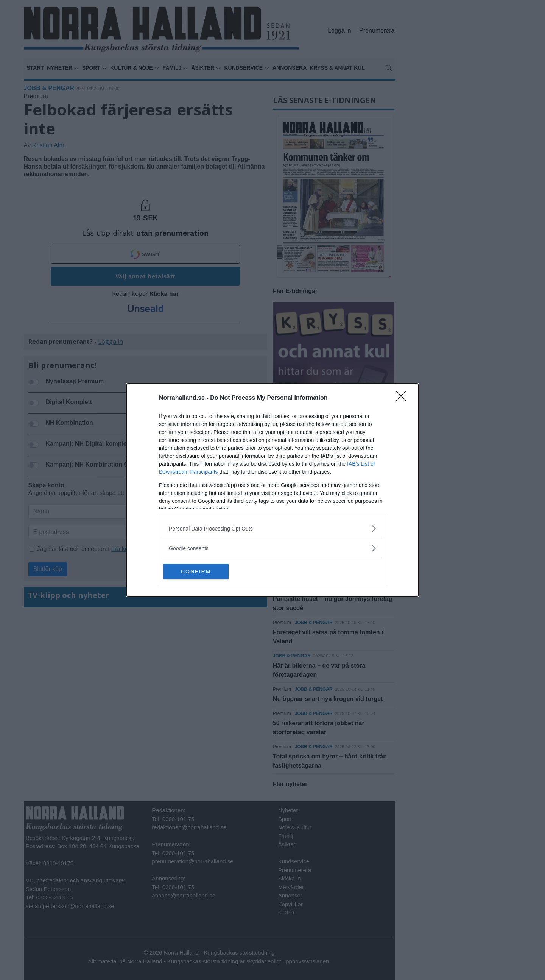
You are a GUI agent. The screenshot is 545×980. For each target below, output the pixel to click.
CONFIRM (199, 571)
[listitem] (272, 528)
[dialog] (272, 490)
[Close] (403, 398)
